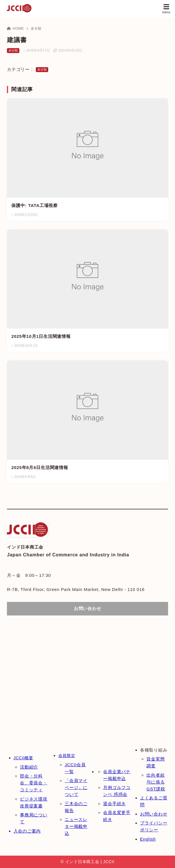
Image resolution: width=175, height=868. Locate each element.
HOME (15, 29)
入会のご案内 (27, 831)
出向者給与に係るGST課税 (156, 782)
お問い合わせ (154, 814)
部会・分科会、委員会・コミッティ (34, 783)
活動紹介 (29, 767)
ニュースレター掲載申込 (76, 826)
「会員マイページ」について (76, 787)
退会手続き (115, 804)
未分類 (36, 29)
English (148, 839)
